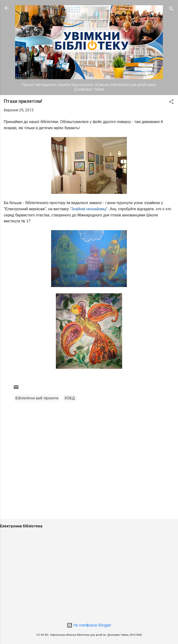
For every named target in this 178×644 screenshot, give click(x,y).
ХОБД (70, 398)
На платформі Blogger (89, 625)
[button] (171, 103)
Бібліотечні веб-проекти (37, 398)
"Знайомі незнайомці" (89, 209)
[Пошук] (171, 10)
